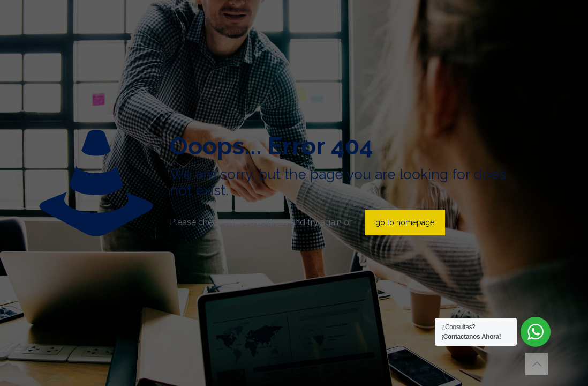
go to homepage (405, 222)
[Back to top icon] (537, 364)
